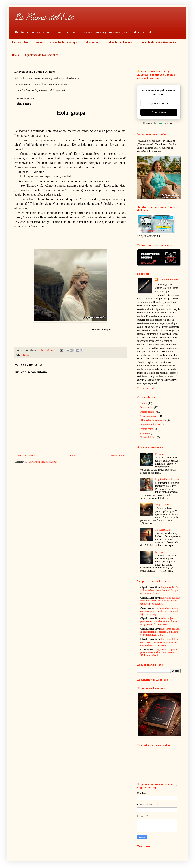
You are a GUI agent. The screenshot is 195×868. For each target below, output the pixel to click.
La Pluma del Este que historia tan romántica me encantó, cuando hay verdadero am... (160, 642)
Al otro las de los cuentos (153, 420)
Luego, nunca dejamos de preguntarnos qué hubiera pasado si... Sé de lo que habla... (160, 653)
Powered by (159, 123)
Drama (26, 355)
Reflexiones (91, 43)
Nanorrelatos (147, 407)
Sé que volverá (163, 505)
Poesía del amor (149, 412)
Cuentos (145, 433)
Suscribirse (159, 112)
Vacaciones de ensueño (151, 134)
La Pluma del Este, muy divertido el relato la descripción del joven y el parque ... (160, 601)
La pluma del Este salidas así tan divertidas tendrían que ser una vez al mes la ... (160, 590)
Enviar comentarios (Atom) (43, 462)
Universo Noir (21, 43)
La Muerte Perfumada (118, 43)
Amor (40, 43)
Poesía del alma (148, 437)
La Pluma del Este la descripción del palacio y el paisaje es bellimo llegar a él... (160, 632)
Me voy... (160, 552)
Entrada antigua (118, 456)
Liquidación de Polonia (167, 479)
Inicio (15, 55)
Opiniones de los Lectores (42, 55)
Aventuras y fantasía (151, 425)
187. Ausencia (162, 530)
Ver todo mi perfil (146, 388)
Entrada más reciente (26, 456)
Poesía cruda (147, 429)
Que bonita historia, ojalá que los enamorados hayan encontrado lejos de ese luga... (160, 611)
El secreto (160, 454)
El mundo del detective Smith (157, 43)
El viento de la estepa (63, 43)
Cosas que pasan (149, 416)
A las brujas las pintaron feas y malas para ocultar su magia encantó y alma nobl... (159, 621)
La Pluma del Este (44, 17)
